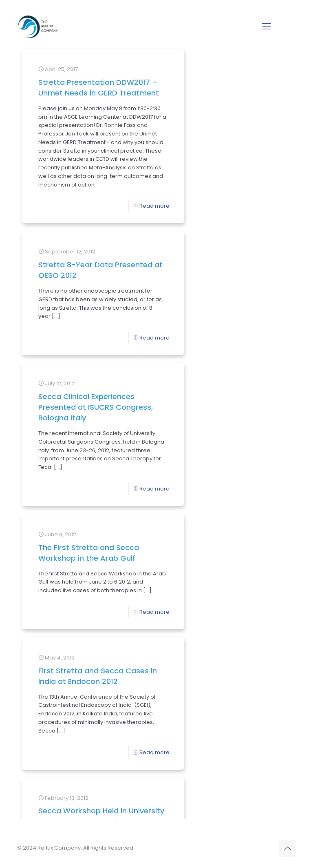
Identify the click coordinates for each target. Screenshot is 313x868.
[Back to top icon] (287, 848)
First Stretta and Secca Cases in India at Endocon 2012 (197, 449)
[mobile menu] (267, 27)
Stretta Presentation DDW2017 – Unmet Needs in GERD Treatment (77, 99)
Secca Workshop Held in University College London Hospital (80, 621)
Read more (108, 287)
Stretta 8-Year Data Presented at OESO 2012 (196, 93)
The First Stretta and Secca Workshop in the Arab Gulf (77, 449)
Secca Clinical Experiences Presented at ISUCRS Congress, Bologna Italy (197, 258)
